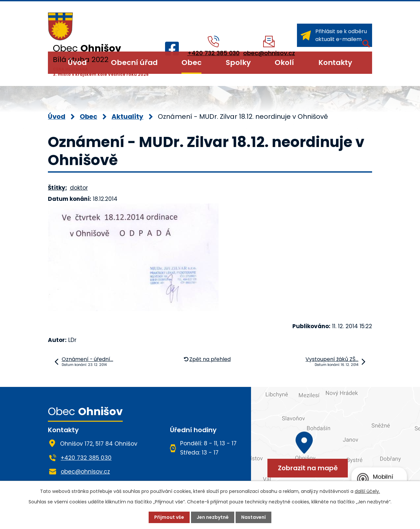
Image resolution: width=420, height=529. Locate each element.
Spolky (238, 63)
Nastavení (253, 517)
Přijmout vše (169, 517)
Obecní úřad (134, 63)
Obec (191, 63)
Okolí (284, 63)
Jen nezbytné (213, 517)
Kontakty (335, 63)
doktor (79, 188)
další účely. (367, 491)
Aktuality (127, 116)
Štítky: (57, 188)
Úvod (77, 63)
